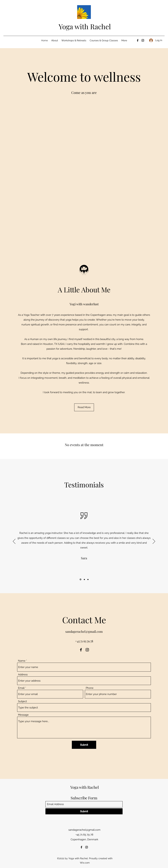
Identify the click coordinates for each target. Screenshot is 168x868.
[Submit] (84, 745)
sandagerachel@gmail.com (84, 632)
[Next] (154, 542)
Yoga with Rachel (85, 26)
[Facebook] (138, 40)
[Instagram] (143, 40)
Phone (90, 688)
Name (22, 661)
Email (21, 688)
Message (23, 715)
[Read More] (84, 407)
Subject (22, 701)
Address (23, 675)
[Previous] (14, 542)
